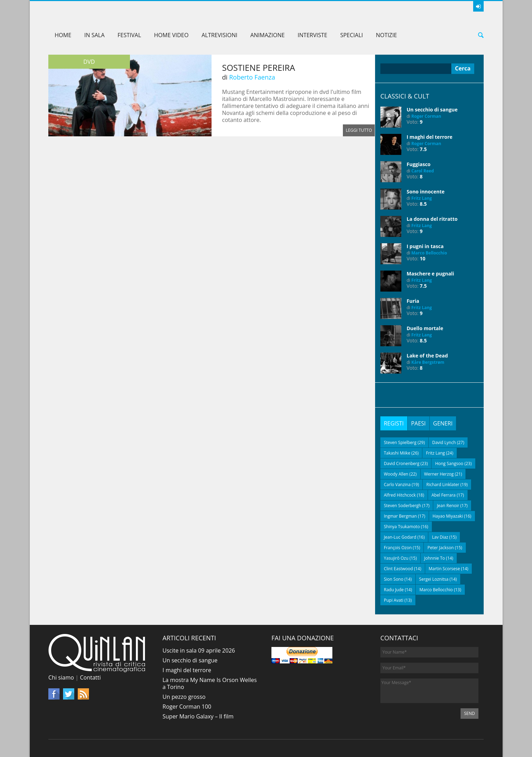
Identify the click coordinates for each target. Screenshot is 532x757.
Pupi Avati (394, 600)
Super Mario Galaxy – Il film (198, 716)
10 (423, 258)
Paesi (419, 423)
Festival (129, 35)
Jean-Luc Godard (400, 537)
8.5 (423, 204)
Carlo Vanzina (397, 485)
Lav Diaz (440, 537)
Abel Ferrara (444, 495)
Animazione (268, 35)
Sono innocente (426, 192)
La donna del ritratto (432, 219)
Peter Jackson (440, 548)
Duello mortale (425, 328)
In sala (95, 35)
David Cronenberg (402, 463)
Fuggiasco (419, 164)
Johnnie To (434, 558)
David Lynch (444, 442)
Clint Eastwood (398, 569)
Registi (394, 423)
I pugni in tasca (425, 246)
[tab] (394, 423)
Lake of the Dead (427, 356)
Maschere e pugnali (430, 274)
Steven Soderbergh (402, 506)
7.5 (423, 149)
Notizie (386, 35)
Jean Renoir (448, 506)
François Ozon (398, 548)
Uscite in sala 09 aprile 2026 (199, 650)
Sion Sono (394, 579)
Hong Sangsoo (449, 463)
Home (63, 35)
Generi (443, 423)
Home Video (171, 35)
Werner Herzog (439, 474)
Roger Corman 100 (187, 707)
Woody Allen (396, 474)
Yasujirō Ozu (396, 558)
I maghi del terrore (430, 137)
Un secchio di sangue (432, 110)
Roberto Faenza (252, 77)
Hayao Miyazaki (448, 516)
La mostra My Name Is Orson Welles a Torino (210, 683)
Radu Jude (394, 590)
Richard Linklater (443, 485)
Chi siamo (61, 677)
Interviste (313, 35)
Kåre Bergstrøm (428, 362)
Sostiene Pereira (259, 67)
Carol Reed (423, 171)
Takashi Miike (397, 453)
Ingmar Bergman (400, 516)
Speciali (351, 35)
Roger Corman (426, 116)
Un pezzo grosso (184, 697)
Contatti (90, 677)
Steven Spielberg (400, 442)
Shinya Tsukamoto (402, 527)
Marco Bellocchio (429, 253)
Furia (413, 301)
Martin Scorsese (444, 569)
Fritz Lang (422, 198)
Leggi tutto (359, 130)
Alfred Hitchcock (400, 495)
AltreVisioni (219, 35)
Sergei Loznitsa (434, 579)
